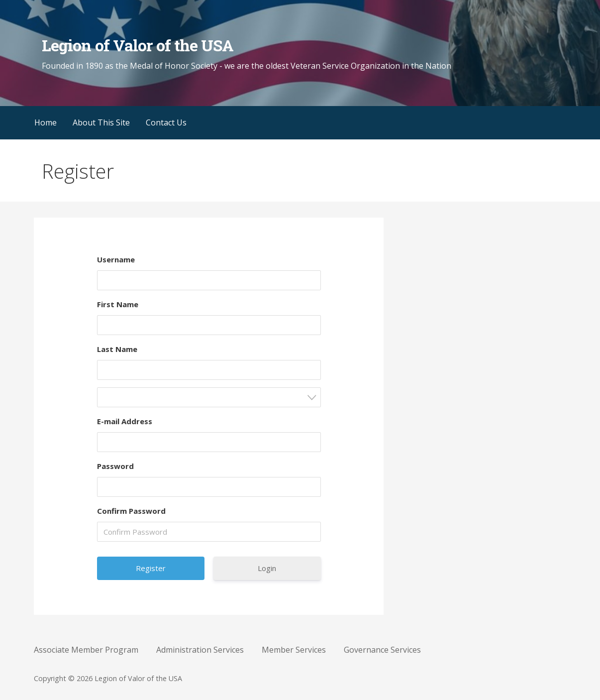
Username (116, 259)
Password (115, 466)
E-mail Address (125, 421)
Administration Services (200, 650)
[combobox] (209, 397)
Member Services (294, 650)
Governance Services (382, 650)
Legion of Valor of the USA (138, 45)
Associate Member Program (86, 650)
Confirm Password (131, 511)
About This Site (101, 122)
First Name (118, 304)
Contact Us (166, 122)
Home (46, 122)
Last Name (117, 349)
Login (267, 568)
